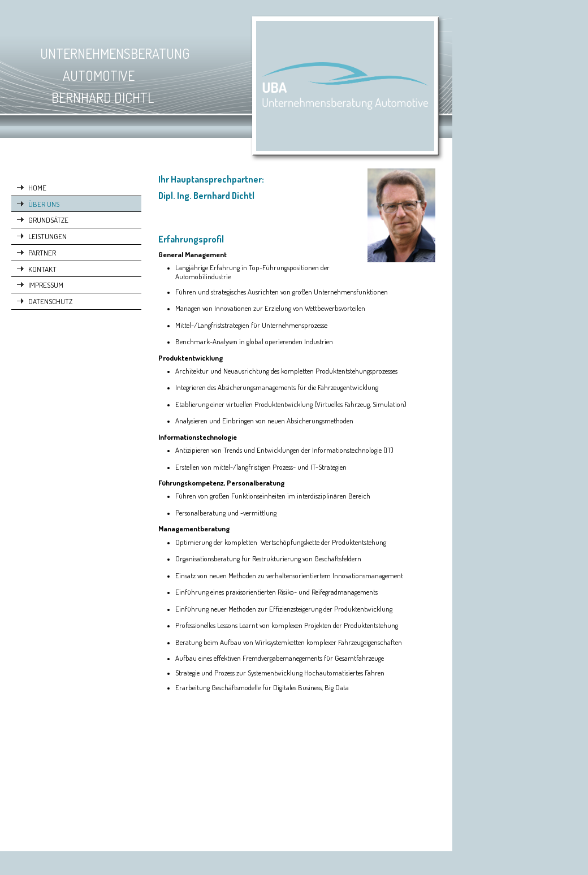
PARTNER (42, 252)
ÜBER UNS (44, 204)
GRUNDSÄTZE (48, 220)
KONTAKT (42, 269)
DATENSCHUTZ (50, 301)
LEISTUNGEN (47, 236)
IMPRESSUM (46, 285)
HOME (37, 187)
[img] (226, 87)
